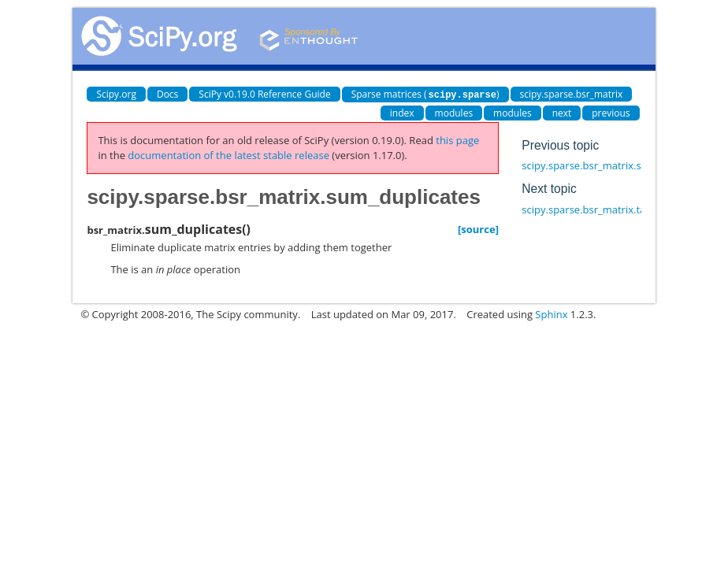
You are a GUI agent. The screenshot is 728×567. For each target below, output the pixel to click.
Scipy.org (116, 94)
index (402, 112)
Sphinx (551, 313)
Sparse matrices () (425, 94)
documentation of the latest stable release (228, 154)
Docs (167, 94)
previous (611, 112)
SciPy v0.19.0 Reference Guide (264, 94)
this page (457, 139)
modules (454, 112)
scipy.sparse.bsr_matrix (572, 94)
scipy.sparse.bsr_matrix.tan (587, 209)
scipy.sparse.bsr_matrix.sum (589, 165)
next (562, 112)
